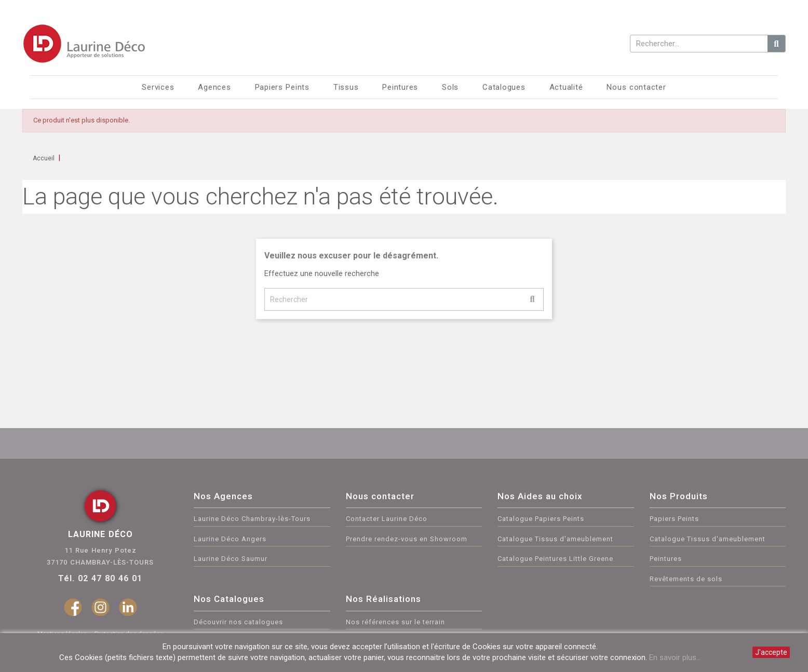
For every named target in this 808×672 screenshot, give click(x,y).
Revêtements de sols (686, 579)
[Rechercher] (404, 299)
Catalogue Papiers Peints (541, 519)
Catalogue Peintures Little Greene (555, 559)
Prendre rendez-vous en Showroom (407, 539)
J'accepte (771, 652)
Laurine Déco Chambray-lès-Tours (252, 519)
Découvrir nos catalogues (238, 622)
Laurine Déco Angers (230, 539)
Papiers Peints (674, 519)
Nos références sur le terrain (395, 622)
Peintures (666, 559)
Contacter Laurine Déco (387, 519)
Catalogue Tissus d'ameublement (555, 539)
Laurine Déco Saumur (231, 559)
